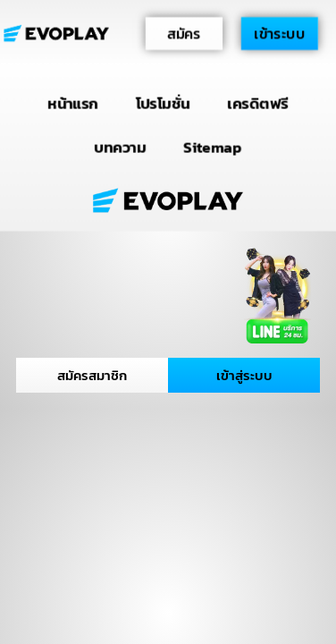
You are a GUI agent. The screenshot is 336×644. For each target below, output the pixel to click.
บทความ (121, 146)
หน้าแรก (73, 103)
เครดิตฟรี (258, 103)
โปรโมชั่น (163, 103)
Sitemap (212, 146)
